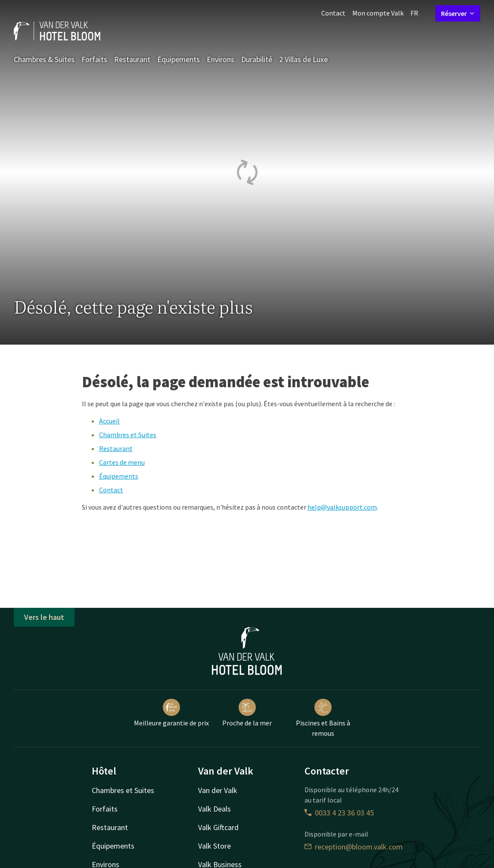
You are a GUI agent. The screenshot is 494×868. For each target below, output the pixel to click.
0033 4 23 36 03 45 (339, 813)
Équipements (179, 59)
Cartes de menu (122, 462)
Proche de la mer (247, 713)
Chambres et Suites (128, 435)
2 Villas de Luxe (303, 59)
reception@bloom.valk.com (354, 847)
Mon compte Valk (378, 13)
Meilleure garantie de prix (171, 713)
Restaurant (132, 59)
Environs (221, 59)
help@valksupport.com (342, 507)
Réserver (458, 13)
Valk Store (214, 846)
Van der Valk (218, 790)
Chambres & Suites (44, 59)
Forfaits (94, 59)
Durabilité (257, 59)
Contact (333, 13)
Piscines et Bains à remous (323, 718)
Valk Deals (214, 809)
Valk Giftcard (218, 827)
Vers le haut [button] (44, 617)
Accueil (109, 421)
